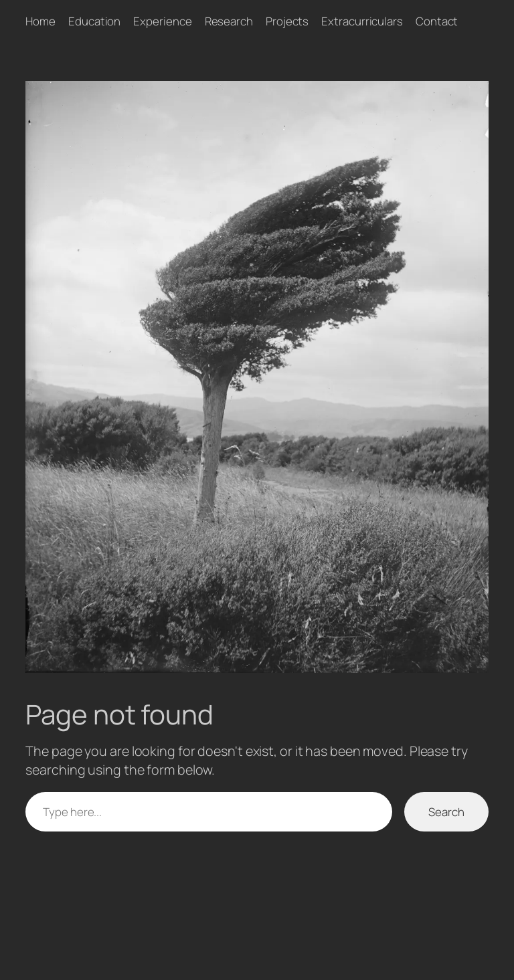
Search (446, 812)
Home (40, 21)
